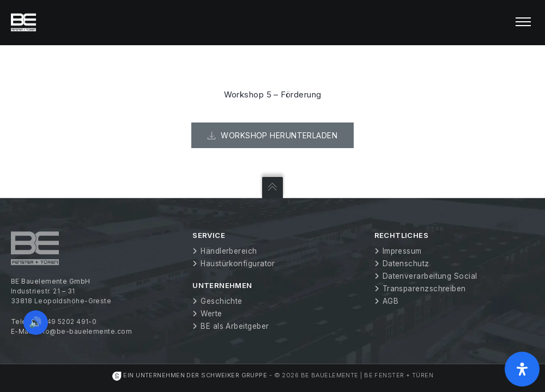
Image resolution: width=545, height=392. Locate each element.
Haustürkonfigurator (238, 264)
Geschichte (222, 301)
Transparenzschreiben (424, 289)
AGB (390, 301)
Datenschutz (406, 264)
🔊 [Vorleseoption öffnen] (37, 321)
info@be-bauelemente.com (84, 331)
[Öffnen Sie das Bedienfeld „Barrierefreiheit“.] (522, 369)
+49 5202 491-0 (69, 321)
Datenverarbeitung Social (430, 276)
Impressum (402, 251)
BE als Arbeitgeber (235, 326)
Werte (211, 314)
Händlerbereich (229, 251)
